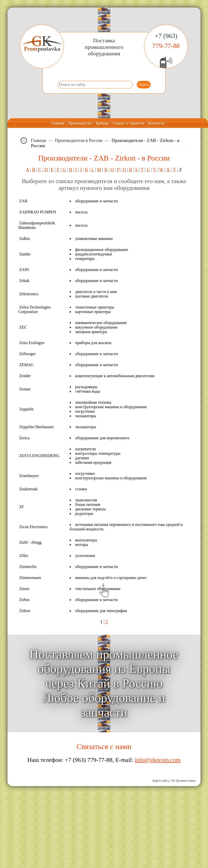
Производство (80, 123)
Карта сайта (161, 780)
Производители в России (79, 140)
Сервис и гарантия (128, 123)
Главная (58, 123)
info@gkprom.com (158, 760)
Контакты (156, 123)
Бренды (102, 123)
